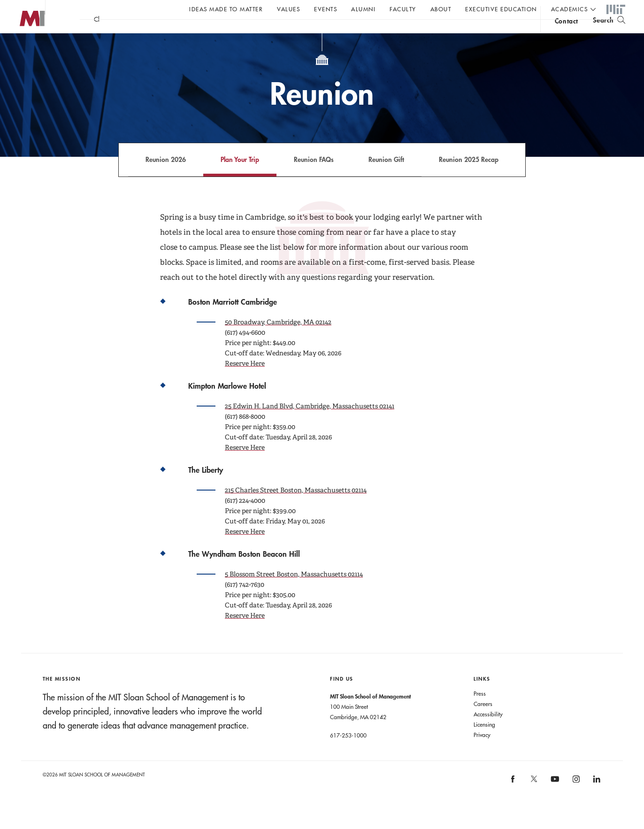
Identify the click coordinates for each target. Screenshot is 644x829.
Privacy (482, 753)
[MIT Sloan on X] (533, 801)
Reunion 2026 (166, 178)
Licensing (484, 743)
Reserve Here (245, 382)
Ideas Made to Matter (226, 9)
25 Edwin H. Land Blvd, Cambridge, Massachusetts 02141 (310, 425)
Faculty (403, 9)
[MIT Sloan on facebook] (514, 801)
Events (326, 9)
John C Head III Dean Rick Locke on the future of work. (260, 33)
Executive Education (501, 9)
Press (480, 712)
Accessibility (488, 733)
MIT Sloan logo (24, 47)
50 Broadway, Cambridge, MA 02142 (278, 341)
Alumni (363, 9)
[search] (609, 33)
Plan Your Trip (240, 178)
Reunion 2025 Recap (469, 178)
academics (570, 9)
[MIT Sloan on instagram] (575, 801)
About (441, 9)
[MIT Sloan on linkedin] (596, 801)
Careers (483, 722)
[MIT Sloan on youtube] (554, 803)
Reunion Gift (386, 178)
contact (567, 35)
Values (288, 9)
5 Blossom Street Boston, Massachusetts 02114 (294, 593)
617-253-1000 (348, 754)
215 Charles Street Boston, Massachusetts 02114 (296, 509)
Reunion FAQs (314, 178)
